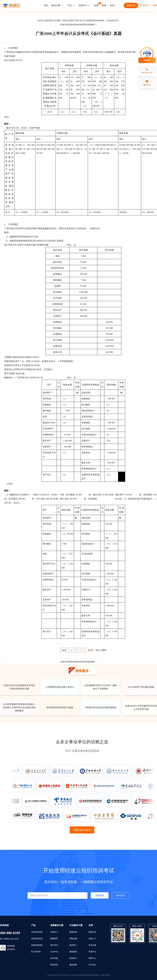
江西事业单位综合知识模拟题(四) (100, 707)
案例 (104, 5)
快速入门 (92, 939)
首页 (46, 5)
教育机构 (73, 932)
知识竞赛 (54, 958)
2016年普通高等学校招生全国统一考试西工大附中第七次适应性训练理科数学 (19, 707)
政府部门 (73, 945)
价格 (96, 5)
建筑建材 (73, 952)
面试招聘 (54, 965)
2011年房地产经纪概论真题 (141, 687)
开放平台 (92, 952)
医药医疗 (73, 958)
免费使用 (131, 5)
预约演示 (121, 895)
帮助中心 (92, 958)
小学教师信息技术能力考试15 (60, 687)
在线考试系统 (85, 25)
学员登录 (144, 5)
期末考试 (54, 945)
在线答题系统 (37, 945)
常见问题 (92, 945)
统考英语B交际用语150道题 (60, 707)
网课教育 (54, 939)
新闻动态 (92, 932)
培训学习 (54, 932)
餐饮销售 (73, 965)
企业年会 (54, 952)
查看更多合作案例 (82, 830)
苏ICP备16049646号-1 (65, 975)
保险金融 (73, 939)
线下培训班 (36, 952)
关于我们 (92, 965)
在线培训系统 (37, 939)
